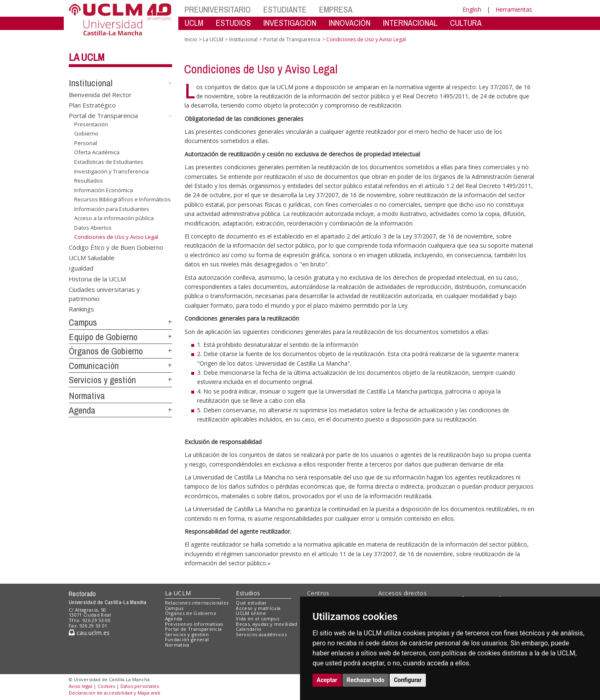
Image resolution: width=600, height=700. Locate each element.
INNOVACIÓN (350, 23)
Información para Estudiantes (112, 209)
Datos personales (140, 686)
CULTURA (466, 23)
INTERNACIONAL (410, 23)
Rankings (81, 309)
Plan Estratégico (92, 105)
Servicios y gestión (102, 380)
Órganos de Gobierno (106, 351)
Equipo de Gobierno (103, 337)
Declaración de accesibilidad (101, 693)
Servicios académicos (261, 634)
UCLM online (251, 613)
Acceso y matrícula (258, 608)
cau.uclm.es (89, 633)
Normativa (87, 396)
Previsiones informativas (194, 624)
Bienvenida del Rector (100, 94)
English (472, 9)
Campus (83, 322)
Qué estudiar (251, 603)
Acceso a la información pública (114, 218)
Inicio (191, 39)
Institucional (91, 83)
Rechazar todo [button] (366, 680)
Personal (86, 143)
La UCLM (87, 57)
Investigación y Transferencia (111, 171)
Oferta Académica (97, 152)
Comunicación (94, 366)
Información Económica (104, 190)
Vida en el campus (257, 618)
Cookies (106, 686)
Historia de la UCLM (97, 278)
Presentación (91, 124)
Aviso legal (80, 686)
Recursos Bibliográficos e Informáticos (122, 199)
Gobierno (86, 133)
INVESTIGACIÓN (290, 23)
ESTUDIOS (233, 23)
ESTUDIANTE (285, 9)
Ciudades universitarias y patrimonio (104, 294)
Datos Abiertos (93, 228)
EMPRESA (336, 9)
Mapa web (149, 693)
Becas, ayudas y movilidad (266, 624)
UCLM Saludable (92, 257)
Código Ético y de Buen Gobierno (116, 247)
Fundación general (187, 639)
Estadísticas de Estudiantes (109, 162)
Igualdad (81, 268)
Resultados (89, 181)
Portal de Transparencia (103, 115)
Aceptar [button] (327, 680)
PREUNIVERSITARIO (218, 9)
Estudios (248, 593)
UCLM (194, 23)
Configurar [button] (408, 680)
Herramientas (514, 9)
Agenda (82, 410)
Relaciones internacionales (197, 603)
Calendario (249, 629)
